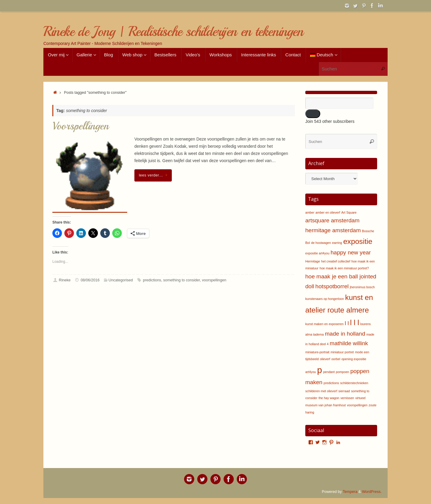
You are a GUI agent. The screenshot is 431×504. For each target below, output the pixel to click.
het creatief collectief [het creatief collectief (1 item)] (336, 261)
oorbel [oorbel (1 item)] (336, 359)
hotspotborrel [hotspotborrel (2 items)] (332, 286)
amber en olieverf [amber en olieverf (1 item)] (328, 212)
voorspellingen (214, 280)
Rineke (65, 280)
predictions (152, 280)
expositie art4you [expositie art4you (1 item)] (317, 253)
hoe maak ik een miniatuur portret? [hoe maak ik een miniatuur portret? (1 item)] (344, 268)
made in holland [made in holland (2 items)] (345, 334)
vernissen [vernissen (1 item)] (347, 398)
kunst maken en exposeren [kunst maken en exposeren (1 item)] (324, 324)
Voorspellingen (81, 126)
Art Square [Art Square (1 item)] (349, 212)
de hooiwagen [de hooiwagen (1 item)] (321, 243)
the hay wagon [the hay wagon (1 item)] (329, 398)
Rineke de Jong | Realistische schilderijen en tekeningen (173, 32)
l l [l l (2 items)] (347, 323)
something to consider (182, 280)
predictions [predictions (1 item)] (331, 383)
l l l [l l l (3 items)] (355, 323)
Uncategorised (121, 280)
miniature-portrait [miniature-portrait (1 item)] (317, 352)
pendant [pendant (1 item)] (329, 372)
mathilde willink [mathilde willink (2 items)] (349, 343)
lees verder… (154, 175)
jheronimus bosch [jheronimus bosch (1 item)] (362, 287)
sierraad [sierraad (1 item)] (344, 391)
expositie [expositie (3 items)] (358, 241)
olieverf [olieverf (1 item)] (325, 359)
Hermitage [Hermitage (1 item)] (313, 261)
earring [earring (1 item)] (337, 243)
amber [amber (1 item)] (310, 212)
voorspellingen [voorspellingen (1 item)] (357, 405)
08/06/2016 (90, 280)
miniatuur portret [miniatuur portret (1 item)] (342, 352)
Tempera (350, 492)
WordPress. (372, 492)
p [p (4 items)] (319, 370)
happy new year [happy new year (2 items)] (350, 252)
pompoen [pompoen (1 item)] (342, 372)
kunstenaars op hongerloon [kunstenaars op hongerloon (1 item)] (325, 299)
